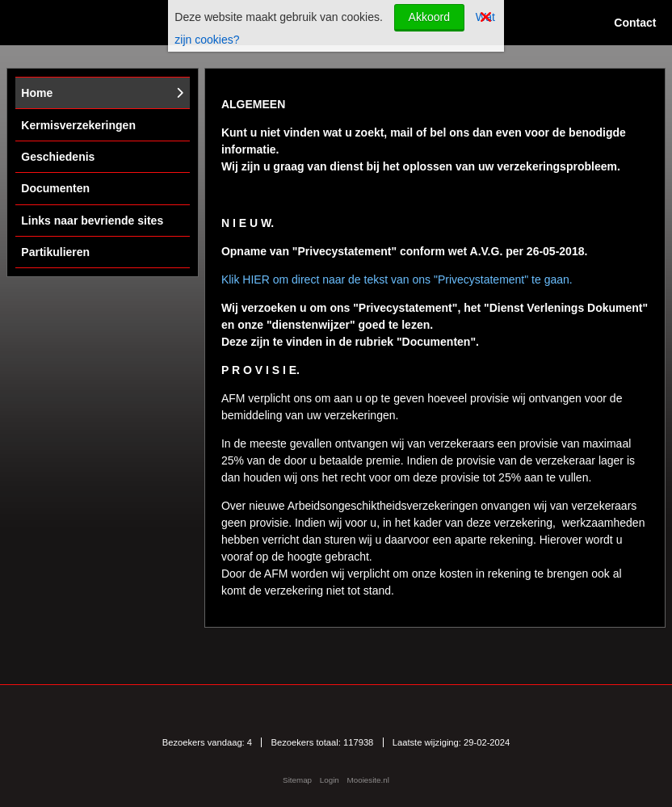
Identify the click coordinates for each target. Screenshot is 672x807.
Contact (635, 23)
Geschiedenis (58, 157)
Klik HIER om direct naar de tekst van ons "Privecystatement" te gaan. (397, 280)
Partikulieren (55, 252)
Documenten (55, 188)
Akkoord (429, 17)
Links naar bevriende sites (92, 221)
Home (37, 93)
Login (330, 780)
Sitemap (297, 780)
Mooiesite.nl (368, 780)
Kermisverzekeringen (78, 125)
